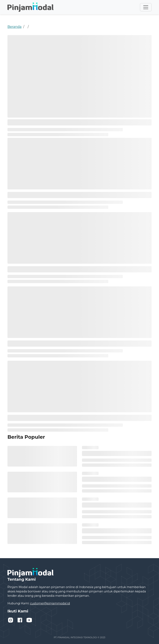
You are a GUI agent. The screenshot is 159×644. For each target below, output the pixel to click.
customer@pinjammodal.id (50, 603)
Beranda (14, 27)
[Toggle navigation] (146, 7)
